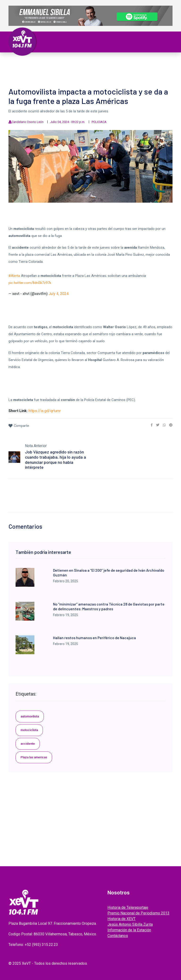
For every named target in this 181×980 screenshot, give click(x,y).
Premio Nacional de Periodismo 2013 (138, 913)
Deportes (22, 68)
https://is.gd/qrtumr (45, 411)
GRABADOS (106, 68)
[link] (152, 425)
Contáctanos (118, 936)
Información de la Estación (129, 930)
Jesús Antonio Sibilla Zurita (130, 924)
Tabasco (51, 62)
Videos (68, 68)
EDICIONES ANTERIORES (33, 73)
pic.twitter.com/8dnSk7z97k (30, 283)
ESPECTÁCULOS (46, 68)
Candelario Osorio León (28, 122)
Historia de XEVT (121, 919)
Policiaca (139, 62)
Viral (155, 62)
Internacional (113, 62)
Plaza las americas (34, 757)
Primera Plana (27, 62)
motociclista (29, 730)
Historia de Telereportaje (128, 907)
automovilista (30, 716)
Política (70, 62)
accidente (28, 744)
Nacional (88, 62)
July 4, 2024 (59, 294)
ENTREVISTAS (130, 68)
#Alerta (14, 276)
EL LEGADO (85, 68)
